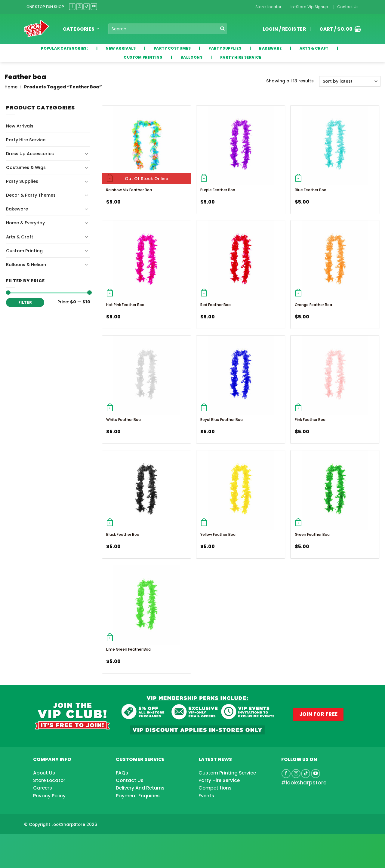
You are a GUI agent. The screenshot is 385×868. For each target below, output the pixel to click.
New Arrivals (20, 126)
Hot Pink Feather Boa (125, 305)
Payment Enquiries (138, 796)
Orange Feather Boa (313, 305)
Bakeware (17, 209)
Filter (25, 302)
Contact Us (348, 7)
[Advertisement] (48, 841)
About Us (44, 773)
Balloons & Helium (26, 265)
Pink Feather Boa (310, 420)
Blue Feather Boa (311, 190)
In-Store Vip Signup (309, 7)
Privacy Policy (49, 796)
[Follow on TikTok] (87, 6)
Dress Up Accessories (30, 154)
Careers (43, 788)
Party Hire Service (26, 140)
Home (11, 87)
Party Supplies (22, 181)
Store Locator (268, 7)
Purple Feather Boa (218, 190)
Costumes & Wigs (26, 167)
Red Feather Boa (216, 305)
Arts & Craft (20, 237)
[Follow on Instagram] (79, 6)
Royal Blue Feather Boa (222, 420)
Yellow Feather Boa (218, 534)
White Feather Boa (123, 420)
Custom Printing (24, 251)
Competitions (215, 788)
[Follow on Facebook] (72, 6)
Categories (81, 29)
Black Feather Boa (123, 534)
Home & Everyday (25, 223)
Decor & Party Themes (31, 195)
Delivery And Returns (140, 788)
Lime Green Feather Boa (128, 649)
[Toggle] (87, 154)
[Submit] (222, 29)
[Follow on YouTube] (94, 6)
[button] (338, 29)
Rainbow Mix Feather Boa (129, 190)
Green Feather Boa (312, 534)
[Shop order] (350, 81)
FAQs (122, 773)
